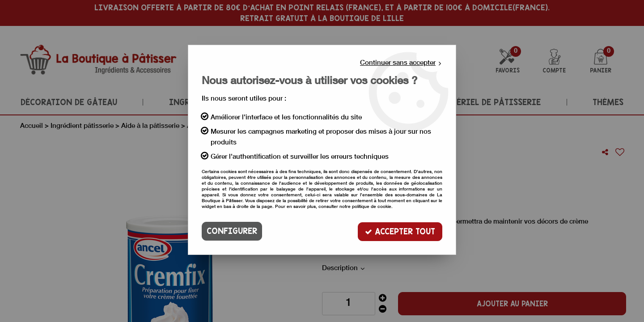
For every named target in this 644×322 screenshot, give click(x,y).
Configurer (232, 231)
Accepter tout (400, 231)
